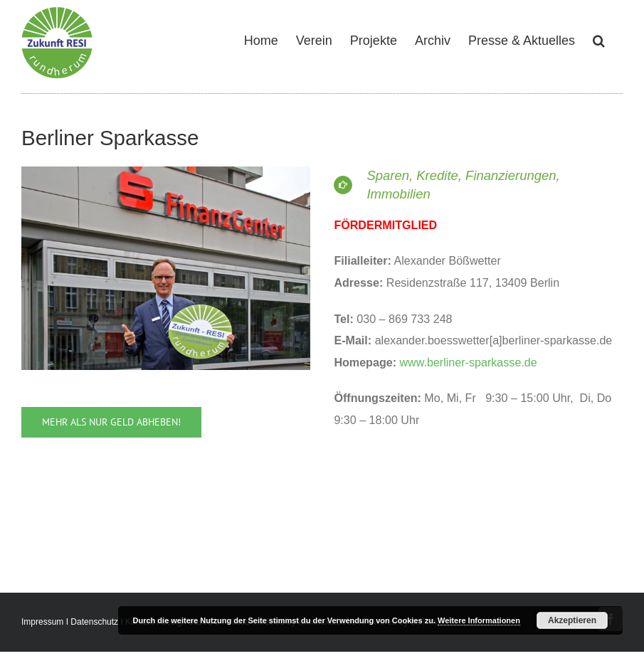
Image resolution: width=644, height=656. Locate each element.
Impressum (42, 622)
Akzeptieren (572, 620)
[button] (599, 39)
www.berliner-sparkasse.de (469, 362)
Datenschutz (94, 622)
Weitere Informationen (479, 620)
